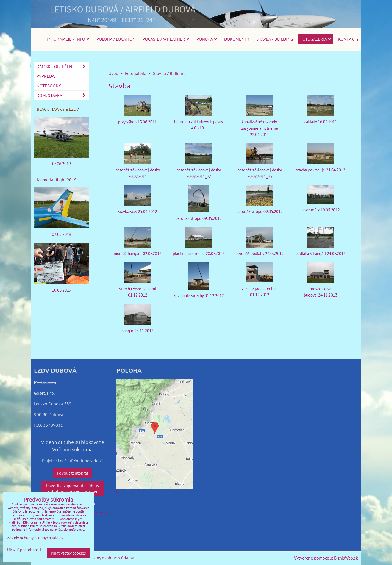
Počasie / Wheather (166, 39)
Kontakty (348, 39)
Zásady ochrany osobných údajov (103, 558)
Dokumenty (237, 39)
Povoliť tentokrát (73, 473)
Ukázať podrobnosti (24, 550)
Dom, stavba (63, 95)
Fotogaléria (316, 39)
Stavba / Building (275, 39)
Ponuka (207, 39)
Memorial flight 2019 (57, 180)
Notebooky (49, 86)
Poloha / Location (116, 39)
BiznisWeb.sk (346, 558)
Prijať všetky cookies (68, 553)
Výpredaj (46, 76)
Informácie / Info (68, 39)
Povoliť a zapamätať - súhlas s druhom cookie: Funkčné (73, 488)
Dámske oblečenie (63, 67)
